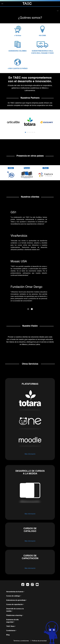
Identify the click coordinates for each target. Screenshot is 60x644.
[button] (0, 9)
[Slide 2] (32, 309)
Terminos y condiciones (22, 641)
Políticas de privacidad (39, 641)
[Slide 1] (28, 309)
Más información (30, 454)
